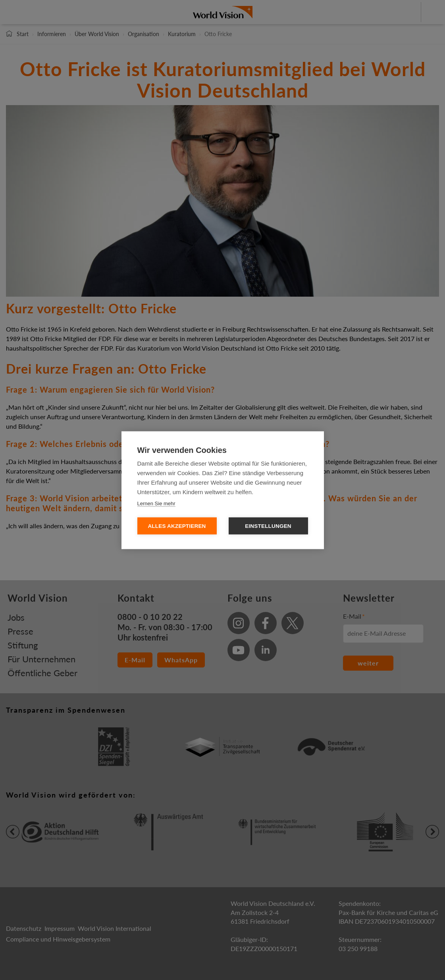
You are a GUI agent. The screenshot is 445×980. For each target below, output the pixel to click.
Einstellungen (268, 526)
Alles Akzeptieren (177, 526)
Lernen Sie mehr (156, 503)
